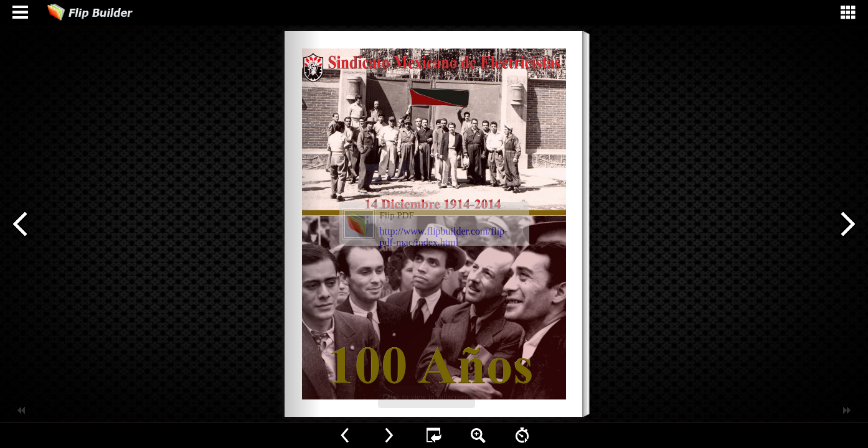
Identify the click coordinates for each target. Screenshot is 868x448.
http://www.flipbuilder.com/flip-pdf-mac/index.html (444, 237)
